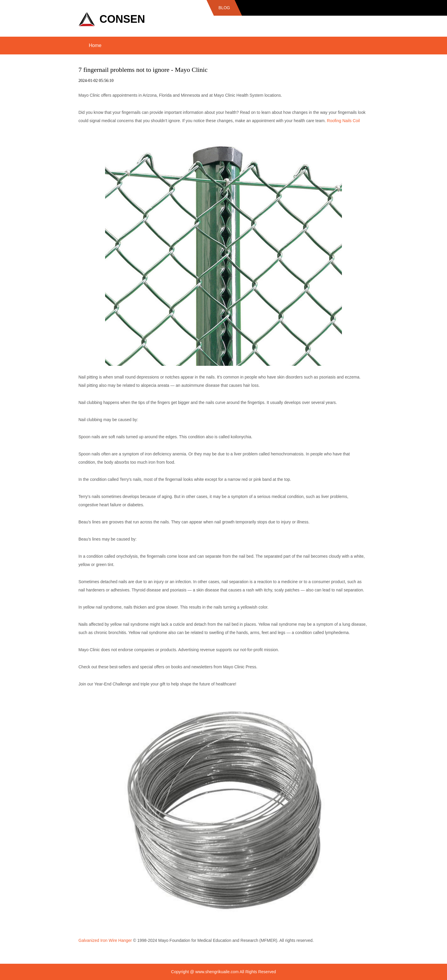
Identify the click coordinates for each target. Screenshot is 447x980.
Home (95, 45)
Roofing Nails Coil (343, 121)
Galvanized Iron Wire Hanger (105, 940)
